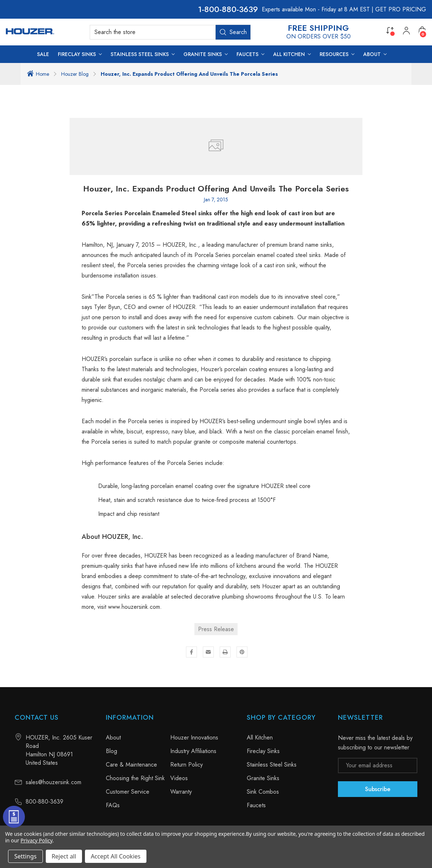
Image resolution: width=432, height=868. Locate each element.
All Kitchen (260, 737)
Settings (25, 856)
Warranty (181, 792)
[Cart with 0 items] (422, 30)
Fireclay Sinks (263, 751)
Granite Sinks (263, 778)
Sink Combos (263, 792)
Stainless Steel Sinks (272, 765)
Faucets (256, 805)
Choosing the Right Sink (135, 778)
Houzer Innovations (194, 737)
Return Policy (187, 765)
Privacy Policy (36, 840)
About (113, 737)
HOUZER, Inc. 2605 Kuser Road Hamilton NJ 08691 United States (59, 750)
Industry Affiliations (193, 751)
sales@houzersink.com (53, 782)
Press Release (216, 629)
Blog (111, 751)
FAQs (113, 805)
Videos (179, 778)
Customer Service (128, 792)
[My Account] (406, 32)
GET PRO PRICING (401, 9)
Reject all (64, 856)
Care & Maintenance (131, 765)
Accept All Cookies (116, 856)
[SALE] (43, 54)
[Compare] (390, 30)
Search (233, 32)
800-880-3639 (231, 9)
